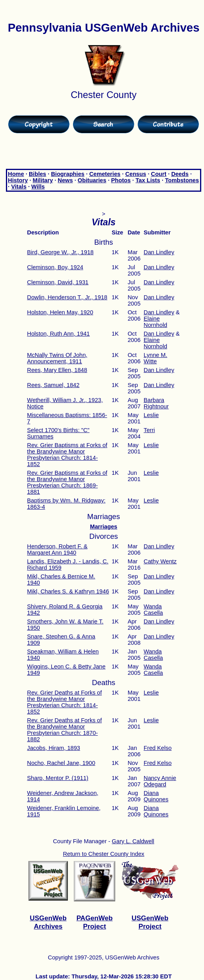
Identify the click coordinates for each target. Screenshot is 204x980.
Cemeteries (105, 174)
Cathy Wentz (160, 561)
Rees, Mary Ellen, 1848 (57, 370)
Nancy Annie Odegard (160, 781)
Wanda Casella (153, 610)
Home (16, 174)
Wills (38, 187)
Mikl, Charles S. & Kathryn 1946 (68, 591)
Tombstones (182, 180)
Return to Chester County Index (104, 854)
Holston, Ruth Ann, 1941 (59, 334)
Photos (121, 180)
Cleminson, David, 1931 (58, 282)
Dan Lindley (159, 252)
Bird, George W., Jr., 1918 (61, 252)
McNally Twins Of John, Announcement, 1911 (57, 358)
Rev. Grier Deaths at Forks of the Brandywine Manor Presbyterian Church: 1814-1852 (65, 702)
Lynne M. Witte (155, 358)
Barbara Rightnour (156, 403)
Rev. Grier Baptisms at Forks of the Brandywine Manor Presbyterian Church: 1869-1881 (67, 482)
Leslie (151, 415)
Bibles (37, 174)
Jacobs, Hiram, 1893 (54, 748)
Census (136, 174)
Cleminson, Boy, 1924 (55, 267)
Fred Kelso (158, 748)
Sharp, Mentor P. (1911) (58, 778)
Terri (149, 430)
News (65, 180)
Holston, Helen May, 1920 (60, 312)
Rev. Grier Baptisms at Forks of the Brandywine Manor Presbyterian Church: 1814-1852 (67, 455)
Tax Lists (148, 180)
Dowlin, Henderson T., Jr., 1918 (67, 297)
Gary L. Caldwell (133, 841)
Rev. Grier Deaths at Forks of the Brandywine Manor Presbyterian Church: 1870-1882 (65, 730)
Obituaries (92, 180)
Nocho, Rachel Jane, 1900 (61, 763)
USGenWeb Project (150, 922)
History (18, 180)
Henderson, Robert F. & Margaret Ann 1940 (57, 549)
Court (159, 174)
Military (43, 180)
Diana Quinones (156, 796)
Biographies (68, 174)
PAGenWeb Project (95, 922)
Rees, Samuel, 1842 (53, 385)
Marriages (104, 527)
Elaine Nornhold (155, 322)
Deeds (180, 174)
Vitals (19, 187)
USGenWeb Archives (48, 922)
